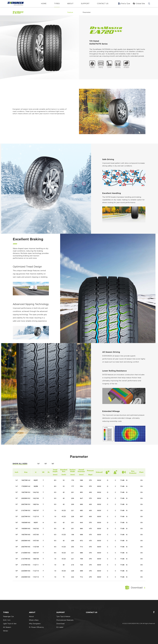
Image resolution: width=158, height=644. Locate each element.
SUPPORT (85, 4)
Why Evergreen (35, 624)
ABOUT (70, 4)
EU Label (60, 627)
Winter (6, 631)
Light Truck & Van (10, 624)
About (31, 616)
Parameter (87, 12)
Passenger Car (8, 616)
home (44, 4)
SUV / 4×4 (7, 620)
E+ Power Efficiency (36, 627)
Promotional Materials (65, 620)
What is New (34, 620)
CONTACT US (103, 4)
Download (60, 624)
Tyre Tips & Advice (63, 616)
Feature (70, 12)
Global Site (140, 4)
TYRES (57, 4)
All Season (7, 627)
